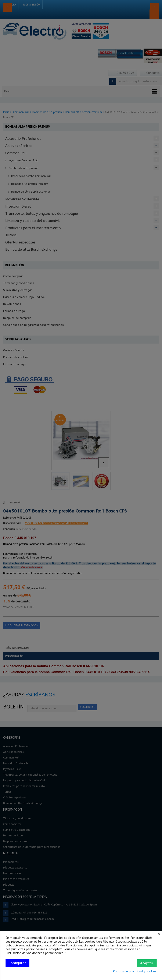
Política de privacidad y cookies (135, 971)
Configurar (17, 963)
